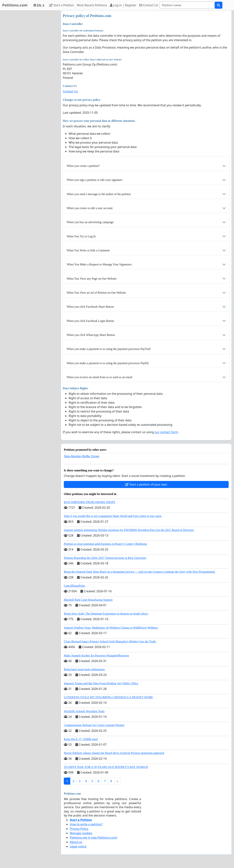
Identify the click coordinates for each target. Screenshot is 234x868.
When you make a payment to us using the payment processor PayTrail (109, 349)
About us (76, 842)
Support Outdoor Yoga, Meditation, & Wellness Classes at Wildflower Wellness (111, 628)
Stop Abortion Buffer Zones (82, 456)
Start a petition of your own (146, 484)
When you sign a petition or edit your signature (94, 180)
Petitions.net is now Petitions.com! (93, 838)
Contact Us (149, 5)
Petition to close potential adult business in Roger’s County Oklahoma (105, 544)
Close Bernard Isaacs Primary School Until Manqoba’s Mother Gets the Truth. (110, 641)
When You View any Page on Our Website (92, 279)
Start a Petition (61, 5)
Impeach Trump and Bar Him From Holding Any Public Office (101, 683)
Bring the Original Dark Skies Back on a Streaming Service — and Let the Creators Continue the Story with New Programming (139, 572)
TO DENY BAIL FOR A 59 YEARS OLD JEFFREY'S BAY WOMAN (106, 767)
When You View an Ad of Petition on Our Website (96, 293)
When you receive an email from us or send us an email (99, 377)
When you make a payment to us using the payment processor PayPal (108, 363)
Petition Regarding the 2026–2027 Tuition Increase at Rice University (105, 558)
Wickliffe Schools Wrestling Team (84, 711)
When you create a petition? (83, 166)
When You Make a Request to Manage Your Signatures (99, 264)
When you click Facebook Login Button (90, 321)
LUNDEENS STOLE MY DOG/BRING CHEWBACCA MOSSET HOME (108, 697)
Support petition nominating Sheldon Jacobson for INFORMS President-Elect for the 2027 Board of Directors (129, 530)
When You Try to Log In (81, 236)
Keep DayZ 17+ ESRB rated (81, 739)
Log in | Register (123, 5)
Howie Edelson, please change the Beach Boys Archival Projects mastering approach (114, 753)
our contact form (166, 432)
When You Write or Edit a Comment (88, 250)
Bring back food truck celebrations (84, 669)
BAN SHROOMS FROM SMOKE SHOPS (89, 502)
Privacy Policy (79, 829)
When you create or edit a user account (90, 208)
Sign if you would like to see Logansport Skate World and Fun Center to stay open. (113, 516)
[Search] (187, 5)
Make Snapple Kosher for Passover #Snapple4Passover (96, 655)
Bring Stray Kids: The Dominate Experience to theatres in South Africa (106, 614)
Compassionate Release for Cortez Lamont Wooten (94, 725)
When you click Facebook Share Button (90, 307)
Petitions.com (15, 5)
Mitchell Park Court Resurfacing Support (88, 600)
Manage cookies (81, 833)
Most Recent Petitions (92, 5)
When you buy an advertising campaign (90, 222)
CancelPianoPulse (74, 586)
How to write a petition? (86, 824)
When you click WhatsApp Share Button (91, 335)
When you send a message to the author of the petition (99, 194)
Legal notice (78, 846)
